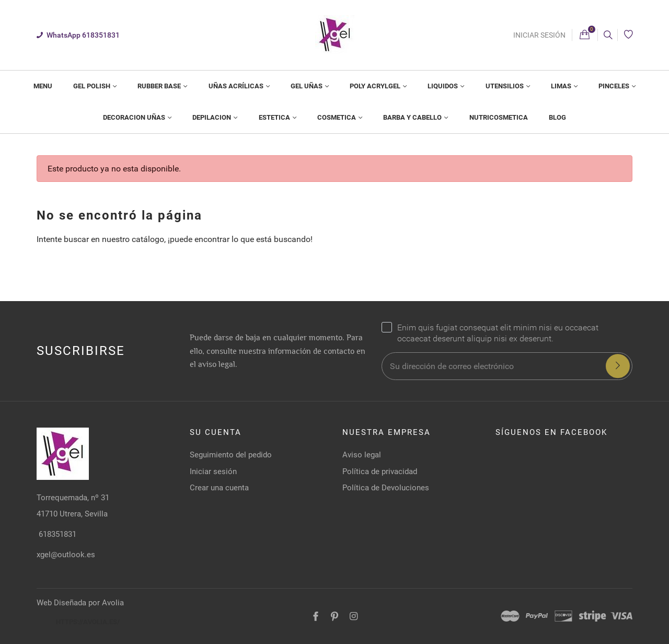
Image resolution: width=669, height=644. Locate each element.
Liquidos (443, 86)
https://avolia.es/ (88, 622)
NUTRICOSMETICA (499, 117)
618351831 (56, 534)
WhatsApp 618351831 (78, 35)
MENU (43, 86)
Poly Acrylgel (376, 86)
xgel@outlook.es (66, 555)
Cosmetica (337, 117)
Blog (557, 117)
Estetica (275, 117)
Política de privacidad (380, 471)
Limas (562, 86)
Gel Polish (93, 86)
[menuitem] (43, 86)
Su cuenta (216, 432)
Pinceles (615, 86)
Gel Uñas (307, 86)
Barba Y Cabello (413, 117)
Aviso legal (362, 455)
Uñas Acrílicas (237, 86)
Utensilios (505, 86)
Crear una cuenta (219, 488)
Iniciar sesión (539, 35)
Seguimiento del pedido (231, 455)
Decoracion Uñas (135, 117)
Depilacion (212, 117)
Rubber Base (160, 86)
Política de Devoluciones (386, 488)
